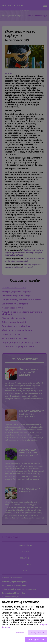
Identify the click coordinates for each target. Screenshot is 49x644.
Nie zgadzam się (38, 633)
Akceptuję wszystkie (36, 639)
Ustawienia (19, 633)
